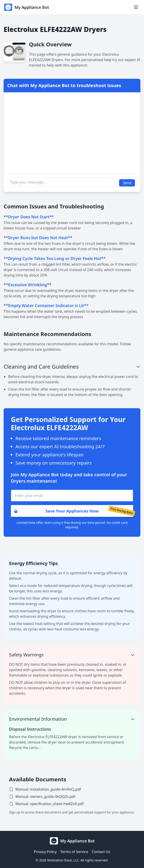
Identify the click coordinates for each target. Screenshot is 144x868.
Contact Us (101, 852)
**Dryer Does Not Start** (29, 217)
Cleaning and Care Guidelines (72, 367)
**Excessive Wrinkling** (28, 285)
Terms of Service (74, 852)
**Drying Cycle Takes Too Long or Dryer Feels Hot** (55, 258)
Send (127, 183)
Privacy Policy (45, 852)
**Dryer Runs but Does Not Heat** (38, 238)
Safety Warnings (72, 655)
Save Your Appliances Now (55, 511)
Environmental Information (72, 719)
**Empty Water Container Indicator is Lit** (46, 305)
